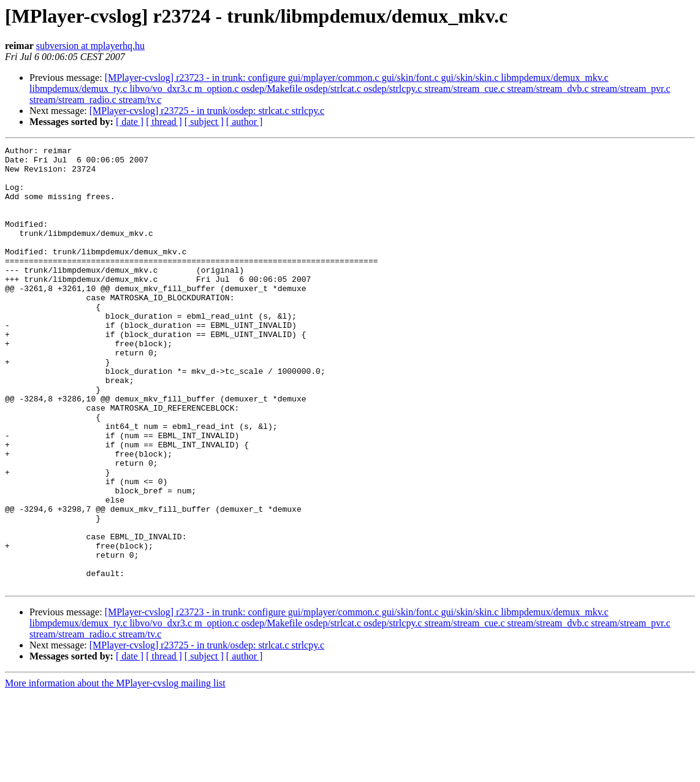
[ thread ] (164, 122)
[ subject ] (204, 122)
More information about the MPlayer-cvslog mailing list (115, 771)
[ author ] (245, 122)
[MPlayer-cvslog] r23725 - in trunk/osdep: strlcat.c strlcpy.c (207, 111)
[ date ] (130, 122)
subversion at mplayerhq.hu (90, 46)
